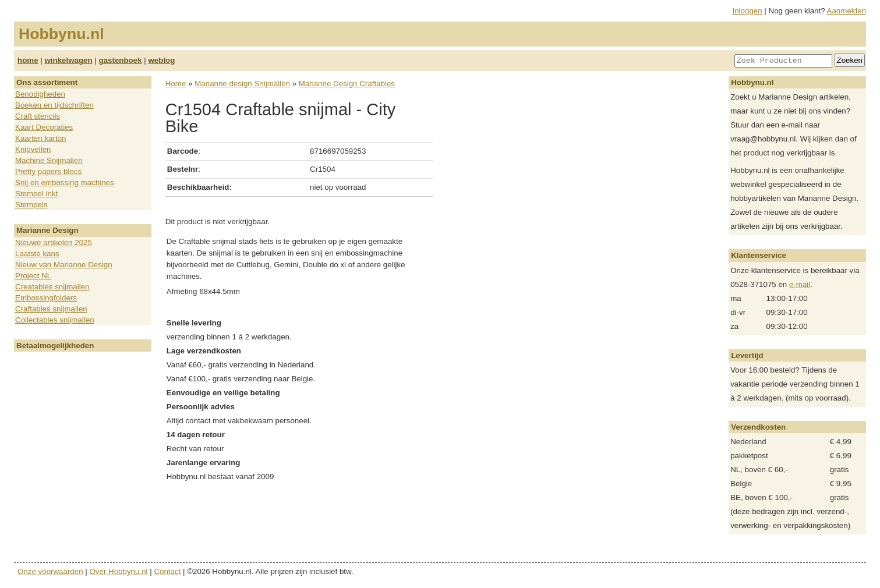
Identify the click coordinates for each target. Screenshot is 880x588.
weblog (161, 60)
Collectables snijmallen (55, 320)
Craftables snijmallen (51, 309)
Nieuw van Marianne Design (64, 265)
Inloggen (748, 11)
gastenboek (121, 60)
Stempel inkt (36, 194)
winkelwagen (68, 60)
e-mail (800, 284)
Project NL (33, 276)
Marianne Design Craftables (347, 84)
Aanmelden (847, 11)
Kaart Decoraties (44, 127)
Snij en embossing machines (65, 183)
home (28, 60)
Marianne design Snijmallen (242, 84)
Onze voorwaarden (50, 571)
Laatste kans (37, 254)
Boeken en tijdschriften (54, 105)
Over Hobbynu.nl (119, 571)
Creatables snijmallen (52, 287)
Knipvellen (33, 149)
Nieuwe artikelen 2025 (54, 242)
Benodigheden (40, 94)
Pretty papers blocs (48, 171)
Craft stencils (38, 116)
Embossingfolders (46, 298)
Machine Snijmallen (49, 160)
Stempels (31, 205)
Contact (167, 571)
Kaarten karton (40, 138)
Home (176, 84)
